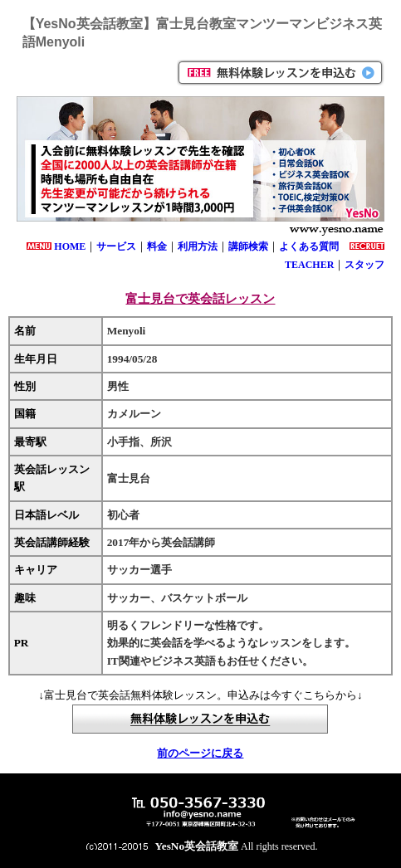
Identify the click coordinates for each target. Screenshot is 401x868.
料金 (157, 246)
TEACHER (309, 265)
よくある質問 (309, 246)
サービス (116, 246)
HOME (70, 246)
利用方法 (198, 246)
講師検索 (248, 246)
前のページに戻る (200, 753)
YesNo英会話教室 (197, 846)
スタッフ (364, 265)
